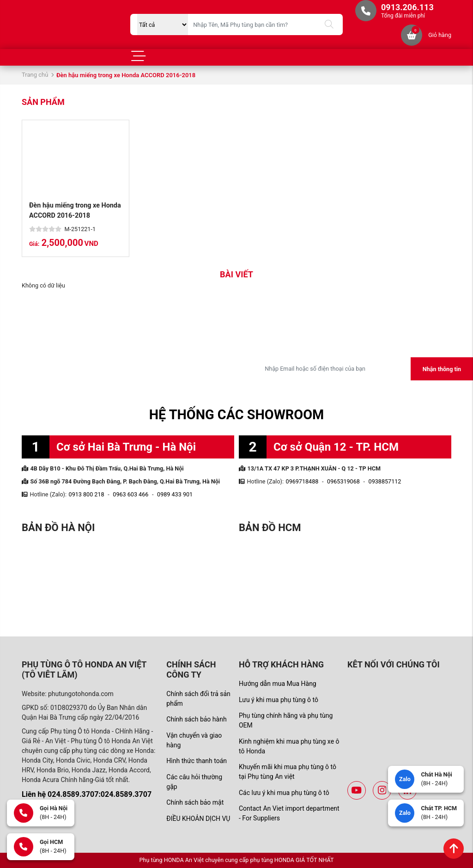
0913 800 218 (87, 494)
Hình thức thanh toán (197, 761)
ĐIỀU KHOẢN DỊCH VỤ (198, 819)
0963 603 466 (130, 494)
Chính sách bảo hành (196, 719)
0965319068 (343, 481)
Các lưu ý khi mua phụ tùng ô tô (284, 793)
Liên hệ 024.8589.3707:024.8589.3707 (87, 794)
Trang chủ (35, 75)
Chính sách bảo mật (195, 802)
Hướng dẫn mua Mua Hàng (278, 684)
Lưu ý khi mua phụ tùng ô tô (279, 700)
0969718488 (302, 481)
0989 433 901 (175, 494)
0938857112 (385, 481)
